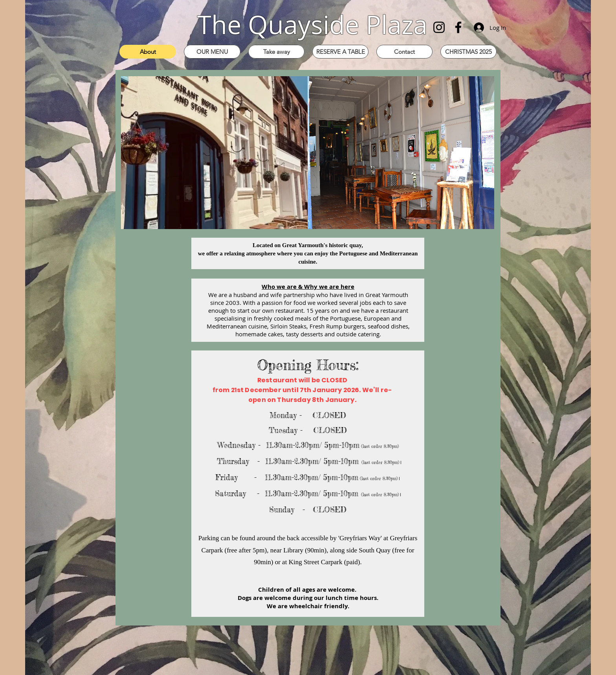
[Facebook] (458, 27)
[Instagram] (439, 27)
